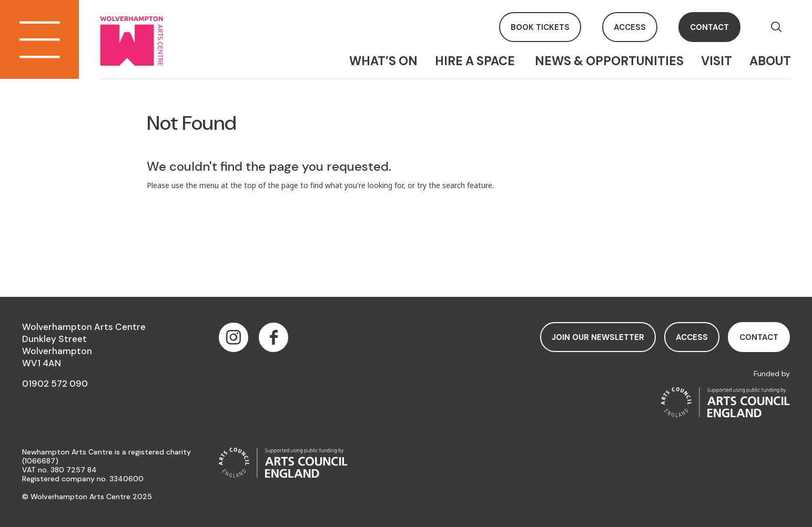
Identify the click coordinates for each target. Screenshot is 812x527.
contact (709, 27)
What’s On (383, 61)
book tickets (540, 27)
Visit (717, 61)
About (770, 61)
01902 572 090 (55, 384)
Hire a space (476, 61)
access (630, 27)
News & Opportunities (609, 61)
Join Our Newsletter (598, 337)
